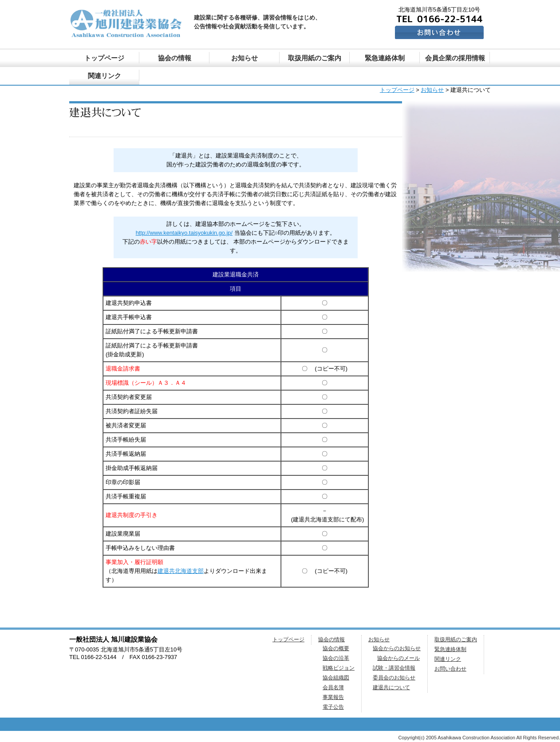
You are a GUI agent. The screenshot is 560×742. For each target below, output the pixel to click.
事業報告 (333, 697)
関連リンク (105, 76)
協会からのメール (398, 658)
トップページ (104, 58)
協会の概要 (336, 648)
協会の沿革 (336, 658)
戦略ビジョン (339, 668)
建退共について (391, 687)
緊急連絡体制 (385, 58)
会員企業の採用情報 (455, 58)
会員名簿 (333, 687)
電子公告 (333, 707)
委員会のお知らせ (394, 678)
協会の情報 (175, 58)
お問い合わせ (450, 669)
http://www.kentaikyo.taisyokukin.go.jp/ (184, 233)
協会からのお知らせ (397, 648)
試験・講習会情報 (394, 668)
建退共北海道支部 (181, 571)
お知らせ (245, 58)
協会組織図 (336, 678)
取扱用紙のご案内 (315, 58)
